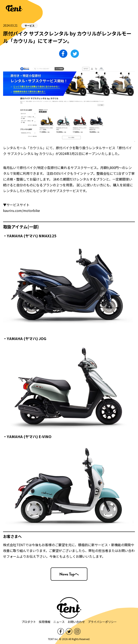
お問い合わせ (76, 622)
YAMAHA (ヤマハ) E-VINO (29, 436)
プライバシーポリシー (102, 622)
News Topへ (69, 574)
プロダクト (29, 622)
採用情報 (45, 622)
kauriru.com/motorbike (21, 210)
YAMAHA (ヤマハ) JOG (27, 338)
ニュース (59, 622)
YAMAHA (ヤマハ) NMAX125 (32, 236)
